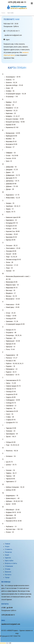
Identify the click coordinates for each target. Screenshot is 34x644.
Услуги (7, 546)
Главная (3, 13)
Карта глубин (9, 561)
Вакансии (8, 572)
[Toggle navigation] (32, 3)
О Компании (9, 566)
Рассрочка (8, 552)
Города (7, 577)
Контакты (8, 575)
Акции (7, 555)
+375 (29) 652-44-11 (17, 2)
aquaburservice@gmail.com (11, 624)
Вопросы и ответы (11, 563)
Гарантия (8, 558)
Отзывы (8, 569)
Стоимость (9, 549)
